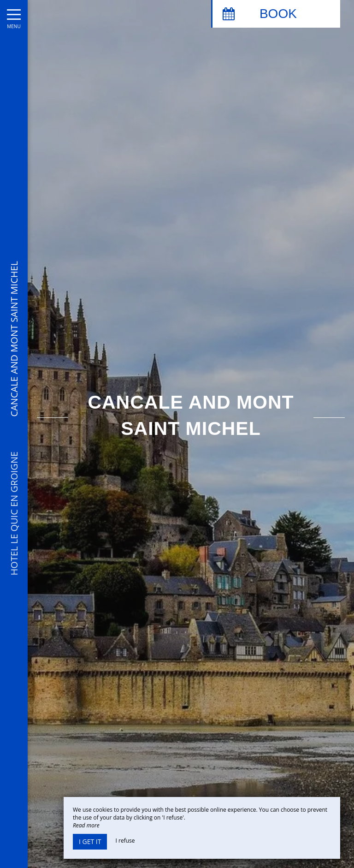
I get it (90, 841)
